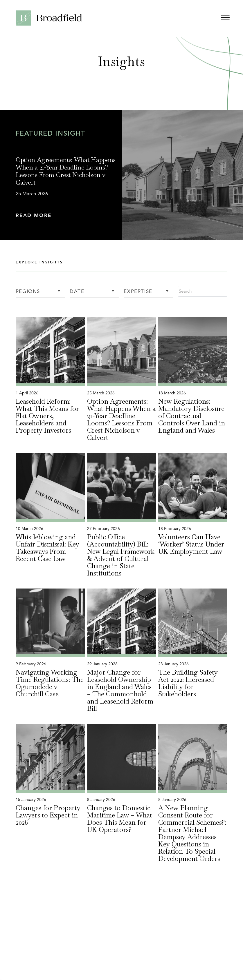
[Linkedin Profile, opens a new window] (159, 947)
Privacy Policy (103, 966)
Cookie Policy (136, 966)
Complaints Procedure (207, 966)
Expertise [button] (138, 292)
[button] (67, 216)
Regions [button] (28, 292)
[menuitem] (103, 970)
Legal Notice (167, 966)
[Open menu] (225, 19)
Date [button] (77, 292)
